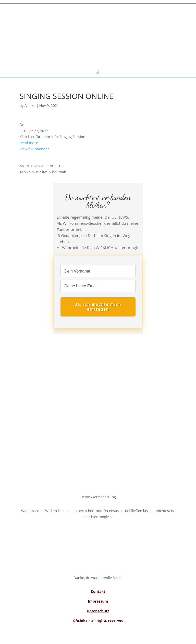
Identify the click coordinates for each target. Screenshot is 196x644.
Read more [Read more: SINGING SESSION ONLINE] (29, 143)
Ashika (30, 105)
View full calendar (34, 149)
